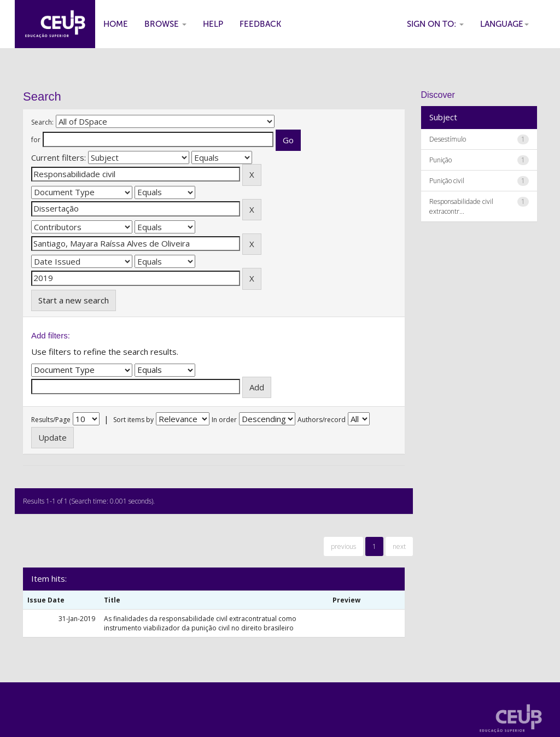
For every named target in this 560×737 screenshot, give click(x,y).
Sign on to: (435, 24)
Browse (165, 24)
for (36, 140)
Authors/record (322, 420)
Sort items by (133, 420)
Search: (42, 122)
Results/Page (51, 420)
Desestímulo (448, 139)
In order (224, 420)
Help (213, 24)
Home (116, 24)
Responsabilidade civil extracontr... (461, 206)
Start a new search (74, 300)
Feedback (260, 24)
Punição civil (447, 181)
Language (504, 24)
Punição (441, 160)
